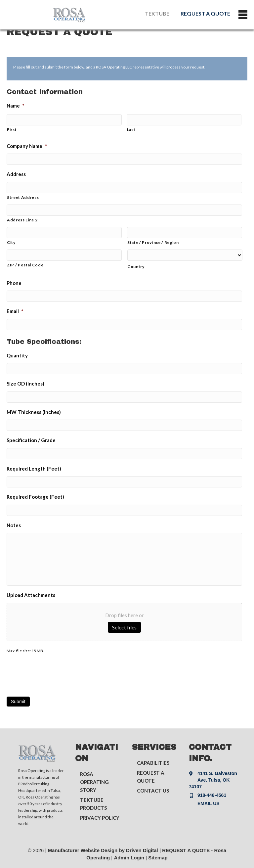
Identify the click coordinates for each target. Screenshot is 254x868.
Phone (14, 283)
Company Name (27, 146)
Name (16, 106)
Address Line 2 (22, 220)
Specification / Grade (31, 440)
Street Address (23, 197)
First (12, 130)
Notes (14, 525)
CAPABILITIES (153, 763)
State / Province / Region (153, 242)
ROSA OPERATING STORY (94, 782)
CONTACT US (153, 791)
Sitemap (158, 858)
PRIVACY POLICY (100, 818)
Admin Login (129, 858)
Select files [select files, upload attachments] (124, 627)
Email (15, 311)
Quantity (17, 355)
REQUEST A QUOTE (205, 13)
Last (131, 130)
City (11, 242)
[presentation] (57, 673)
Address (16, 174)
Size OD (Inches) (25, 384)
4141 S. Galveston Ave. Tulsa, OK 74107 (213, 780)
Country (136, 267)
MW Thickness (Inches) (34, 412)
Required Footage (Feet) (35, 497)
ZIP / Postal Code (25, 265)
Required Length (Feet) (34, 469)
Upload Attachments (31, 595)
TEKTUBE (157, 13)
